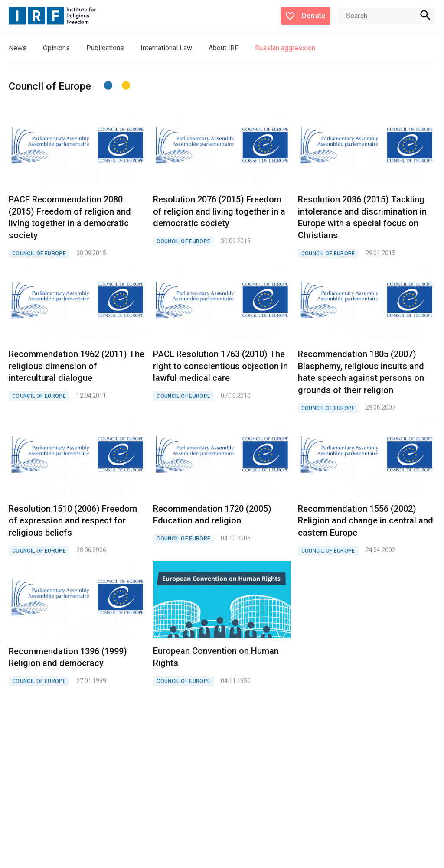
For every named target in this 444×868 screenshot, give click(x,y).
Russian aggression (285, 48)
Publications (105, 48)
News (18, 48)
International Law (166, 48)
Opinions (56, 48)
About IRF (224, 48)
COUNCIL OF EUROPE (39, 254)
